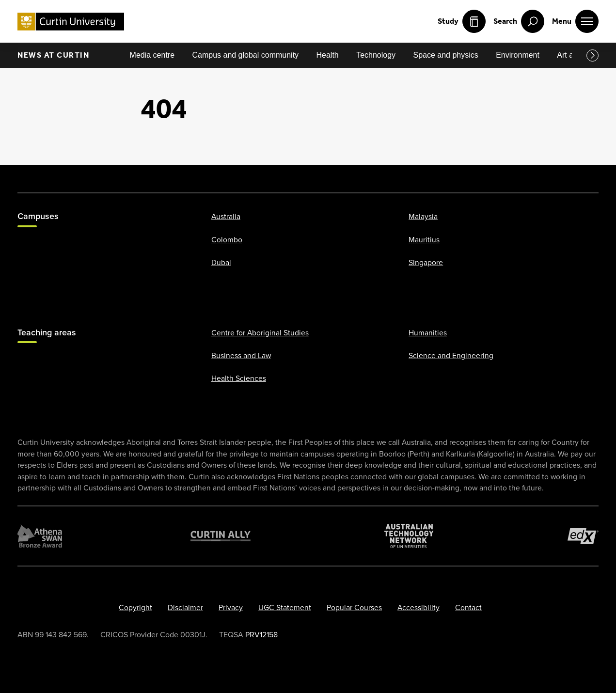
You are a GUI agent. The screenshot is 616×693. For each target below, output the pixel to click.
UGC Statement (285, 607)
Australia (226, 216)
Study (462, 21)
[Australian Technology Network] (409, 536)
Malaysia (423, 216)
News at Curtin (53, 55)
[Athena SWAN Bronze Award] (40, 536)
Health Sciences (239, 378)
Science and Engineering (451, 355)
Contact (468, 607)
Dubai (221, 262)
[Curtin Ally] (221, 536)
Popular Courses (354, 607)
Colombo (227, 240)
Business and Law (241, 355)
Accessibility (419, 607)
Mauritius (424, 240)
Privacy (231, 607)
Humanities (428, 333)
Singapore (426, 262)
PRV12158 (261, 635)
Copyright (135, 607)
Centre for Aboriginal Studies (260, 333)
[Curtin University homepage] (71, 22)
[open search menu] (519, 21)
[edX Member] (583, 536)
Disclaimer (185, 607)
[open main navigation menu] (575, 21)
